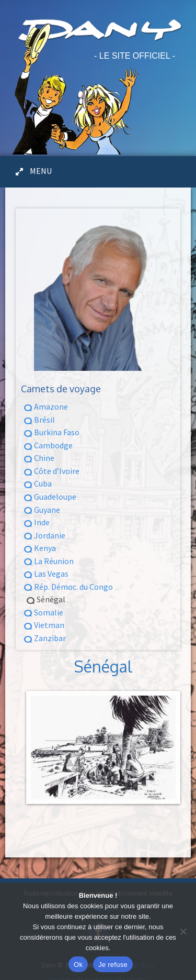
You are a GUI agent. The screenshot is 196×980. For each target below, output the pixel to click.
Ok (78, 965)
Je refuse (113, 965)
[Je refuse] (183, 931)
